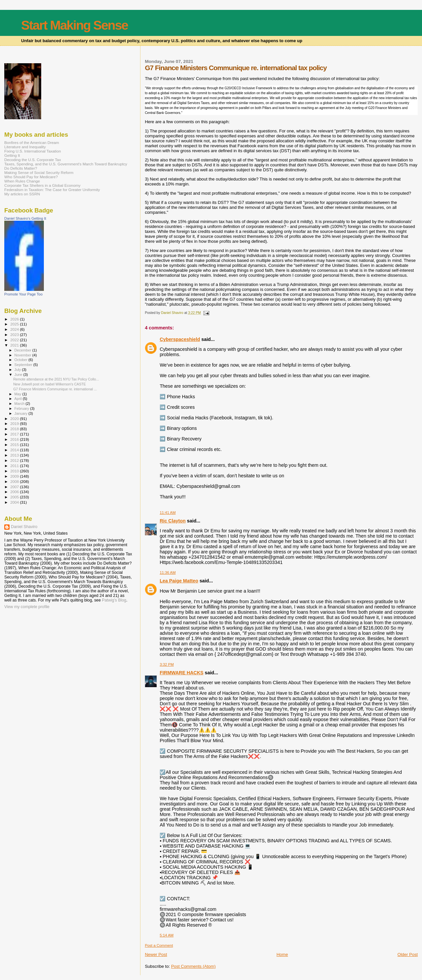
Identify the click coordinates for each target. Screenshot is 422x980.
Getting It (12, 155)
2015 (15, 445)
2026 (15, 319)
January (22, 413)
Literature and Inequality (25, 147)
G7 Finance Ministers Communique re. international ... (55, 389)
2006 (15, 492)
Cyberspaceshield (180, 339)
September (24, 365)
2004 (15, 502)
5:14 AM (166, 935)
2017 (15, 434)
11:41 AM (167, 513)
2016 (15, 439)
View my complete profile (27, 607)
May (18, 394)
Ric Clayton (173, 521)
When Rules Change (22, 181)
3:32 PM (167, 664)
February (22, 408)
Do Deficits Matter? (21, 168)
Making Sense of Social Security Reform (39, 172)
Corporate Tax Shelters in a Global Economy (42, 185)
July (18, 370)
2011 (15, 466)
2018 (15, 429)
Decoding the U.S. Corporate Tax (33, 160)
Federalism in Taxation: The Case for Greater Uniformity (52, 190)
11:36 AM (167, 573)
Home (282, 954)
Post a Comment (159, 945)
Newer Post (156, 954)
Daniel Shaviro (24, 527)
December (23, 350)
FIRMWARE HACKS (181, 673)
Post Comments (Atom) (193, 966)
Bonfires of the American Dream (32, 142)
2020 (15, 419)
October (22, 360)
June (19, 375)
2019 (15, 423)
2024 (15, 329)
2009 (15, 476)
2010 (15, 471)
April (19, 399)
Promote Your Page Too (23, 294)
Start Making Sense (75, 25)
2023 (15, 335)
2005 (15, 497)
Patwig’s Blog (114, 600)
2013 (15, 455)
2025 (15, 324)
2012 (15, 460)
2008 (15, 481)
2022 (15, 340)
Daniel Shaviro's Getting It (25, 218)
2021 (15, 345)
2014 (15, 450)
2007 (15, 487)
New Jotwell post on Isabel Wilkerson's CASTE (49, 384)
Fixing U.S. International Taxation (33, 151)
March (20, 404)
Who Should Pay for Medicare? (31, 177)
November (23, 355)
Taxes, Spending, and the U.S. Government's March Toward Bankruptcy (66, 164)
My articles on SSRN (22, 194)
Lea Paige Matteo (179, 581)
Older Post (408, 954)
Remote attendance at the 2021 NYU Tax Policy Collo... (56, 379)
